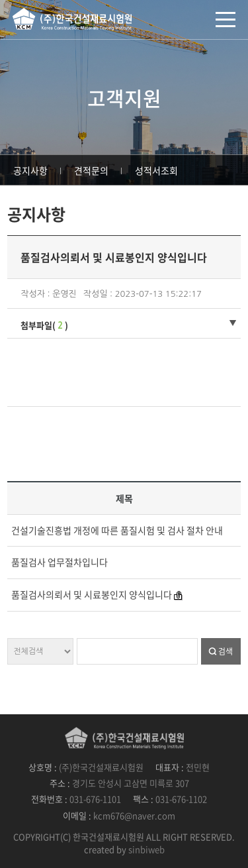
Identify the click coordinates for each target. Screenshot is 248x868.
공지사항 (30, 170)
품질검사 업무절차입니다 (60, 562)
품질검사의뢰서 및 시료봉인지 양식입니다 (92, 594)
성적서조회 (156, 170)
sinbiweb (146, 849)
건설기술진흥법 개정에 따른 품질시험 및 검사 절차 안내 (117, 530)
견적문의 (91, 170)
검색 (226, 651)
